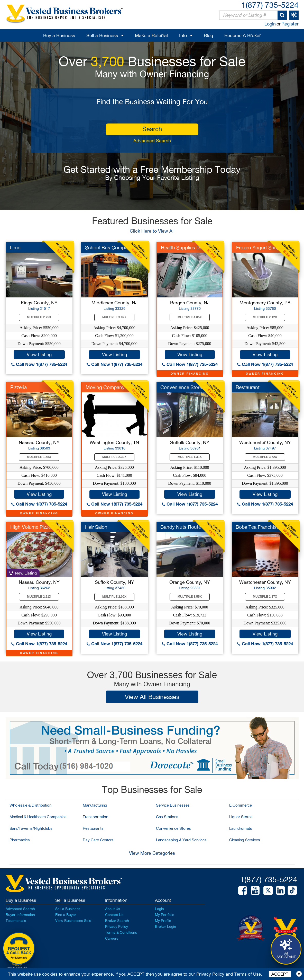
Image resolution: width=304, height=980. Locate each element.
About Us (113, 909)
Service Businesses (173, 805)
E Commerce (241, 805)
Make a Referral (151, 35)
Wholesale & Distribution (30, 805)
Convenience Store (181, 387)
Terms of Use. (248, 974)
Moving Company (105, 387)
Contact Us (114, 915)
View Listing (39, 354)
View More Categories (152, 853)
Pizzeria (19, 387)
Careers (112, 938)
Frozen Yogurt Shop (258, 248)
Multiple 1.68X (39, 457)
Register (290, 24)
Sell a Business (102, 35)
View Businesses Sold (73, 921)
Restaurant (248, 387)
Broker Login (165, 926)
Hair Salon (96, 527)
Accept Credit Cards (17, 968)
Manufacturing (95, 805)
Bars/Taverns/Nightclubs (31, 828)
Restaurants (93, 828)
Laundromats (241, 828)
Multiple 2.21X (39, 597)
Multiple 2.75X (39, 317)
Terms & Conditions (121, 932)
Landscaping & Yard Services (181, 840)
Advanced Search (152, 141)
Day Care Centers (98, 840)
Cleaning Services (245, 840)
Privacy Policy (117, 926)
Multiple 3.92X (114, 317)
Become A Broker (243, 35)
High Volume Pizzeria (33, 527)
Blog (208, 35)
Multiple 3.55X (190, 597)
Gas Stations (167, 817)
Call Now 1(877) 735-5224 (39, 364)
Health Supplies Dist (183, 248)
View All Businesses (152, 697)
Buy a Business (59, 35)
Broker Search (117, 921)
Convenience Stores (173, 828)
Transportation (95, 817)
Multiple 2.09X (114, 597)
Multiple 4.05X (190, 317)
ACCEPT (280, 974)
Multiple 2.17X (265, 597)
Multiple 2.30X (114, 457)
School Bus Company (109, 248)
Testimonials (16, 921)
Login (270, 24)
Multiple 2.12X (265, 317)
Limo (15, 248)
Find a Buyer (66, 915)
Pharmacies (20, 840)
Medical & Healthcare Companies (38, 817)
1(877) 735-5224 (270, 5)
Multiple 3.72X (265, 457)
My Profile (163, 921)
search (152, 129)
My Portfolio (165, 915)
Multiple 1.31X (190, 457)
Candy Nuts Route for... (186, 527)
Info (183, 35)
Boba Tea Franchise (257, 527)
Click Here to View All (152, 231)
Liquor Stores (241, 817)
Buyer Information (20, 915)
